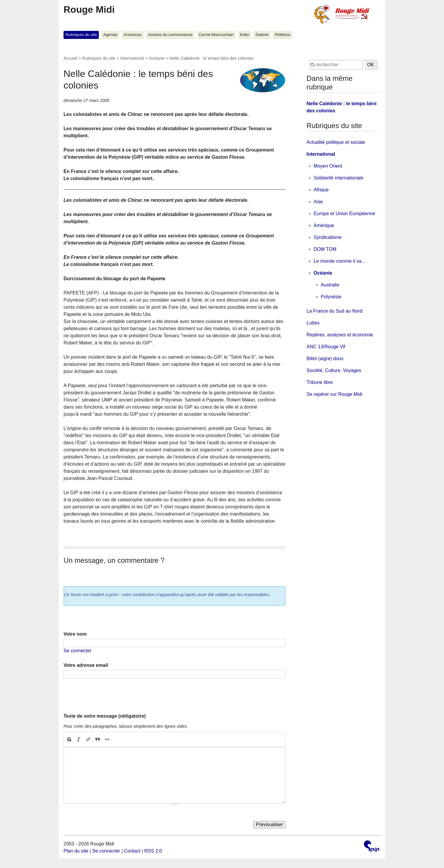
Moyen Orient (328, 166)
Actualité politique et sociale (336, 142)
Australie (330, 285)
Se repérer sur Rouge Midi (334, 394)
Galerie (262, 35)
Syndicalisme (328, 237)
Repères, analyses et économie (340, 335)
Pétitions (283, 35)
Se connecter (77, 651)
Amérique (324, 225)
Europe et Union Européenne (344, 214)
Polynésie (331, 297)
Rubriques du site (81, 35)
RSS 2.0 (153, 851)
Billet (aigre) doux (325, 359)
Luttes (313, 323)
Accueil (70, 58)
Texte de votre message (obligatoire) (105, 716)
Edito (245, 35)
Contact (132, 851)
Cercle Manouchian (216, 35)
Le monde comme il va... (340, 261)
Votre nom (75, 634)
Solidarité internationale (338, 178)
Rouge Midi (89, 10)
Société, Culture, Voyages (334, 370)
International (132, 58)
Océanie (157, 58)
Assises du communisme (170, 35)
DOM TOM (325, 249)
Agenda (110, 35)
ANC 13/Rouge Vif (326, 347)
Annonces (132, 35)
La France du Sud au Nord (335, 311)
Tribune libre (320, 382)
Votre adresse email (86, 665)
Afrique (321, 190)
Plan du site (76, 851)
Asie (318, 202)
